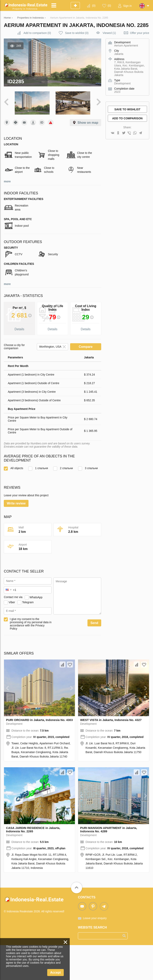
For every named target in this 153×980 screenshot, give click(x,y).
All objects (13, 468)
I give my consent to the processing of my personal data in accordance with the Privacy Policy (31, 659)
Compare (86, 347)
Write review (16, 538)
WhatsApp (36, 632)
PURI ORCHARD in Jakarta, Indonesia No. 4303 (39, 755)
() (94, 6)
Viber (12, 637)
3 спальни (88, 468)
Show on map (88, 123)
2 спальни (63, 468)
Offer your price (140, 33)
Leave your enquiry (95, 953)
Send (94, 658)
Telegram (28, 637)
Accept (55, 973)
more (7, 181)
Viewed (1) (109, 33)
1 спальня (38, 468)
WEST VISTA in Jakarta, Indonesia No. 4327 (111, 755)
